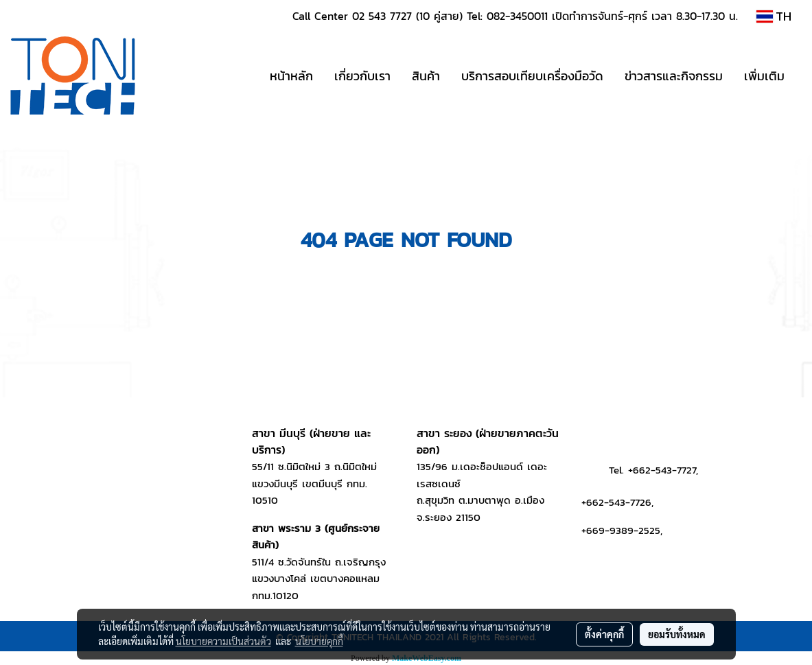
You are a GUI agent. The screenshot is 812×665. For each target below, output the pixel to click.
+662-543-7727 (662, 470)
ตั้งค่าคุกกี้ (604, 634)
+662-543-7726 (616, 502)
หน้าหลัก (291, 76)
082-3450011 (517, 16)
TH (774, 16)
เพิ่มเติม (764, 76)
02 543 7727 (382, 16)
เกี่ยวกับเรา (362, 76)
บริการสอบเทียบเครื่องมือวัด (532, 76)
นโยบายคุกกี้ (319, 641)
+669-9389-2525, (622, 530)
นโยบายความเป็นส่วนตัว (223, 641)
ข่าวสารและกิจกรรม (674, 76)
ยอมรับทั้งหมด (677, 634)
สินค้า (426, 76)
